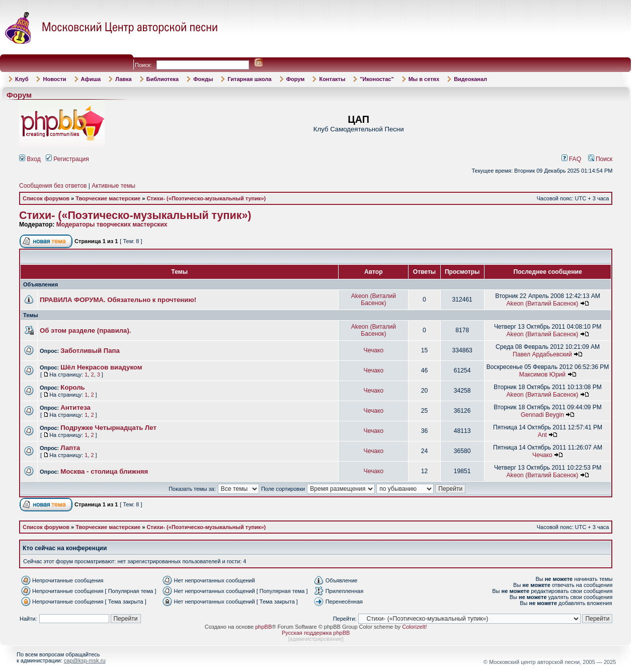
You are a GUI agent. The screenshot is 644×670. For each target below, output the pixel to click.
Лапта (70, 448)
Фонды (203, 79)
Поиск (600, 159)
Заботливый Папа (90, 351)
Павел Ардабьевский (542, 354)
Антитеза (75, 407)
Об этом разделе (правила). (86, 330)
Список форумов (46, 198)
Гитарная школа (249, 79)
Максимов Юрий (542, 375)
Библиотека (163, 79)
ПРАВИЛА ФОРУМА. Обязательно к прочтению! (118, 300)
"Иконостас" (377, 79)
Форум (296, 79)
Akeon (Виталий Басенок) (374, 300)
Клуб (22, 79)
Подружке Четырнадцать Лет (108, 428)
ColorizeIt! (415, 627)
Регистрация (67, 159)
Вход (30, 159)
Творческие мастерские (108, 198)
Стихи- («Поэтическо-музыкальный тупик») (206, 198)
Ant (542, 435)
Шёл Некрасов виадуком (101, 367)
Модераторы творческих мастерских (112, 225)
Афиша (91, 79)
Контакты (332, 79)
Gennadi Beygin (542, 415)
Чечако (374, 350)
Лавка (124, 79)
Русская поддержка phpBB (316, 633)
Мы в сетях (424, 79)
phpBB (263, 627)
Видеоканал (470, 79)
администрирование (316, 639)
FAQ (572, 159)
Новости (54, 79)
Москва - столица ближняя (104, 471)
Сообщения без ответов (53, 186)
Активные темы (113, 186)
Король (72, 387)
